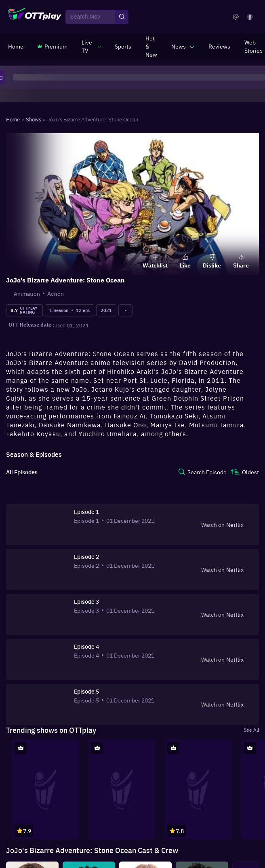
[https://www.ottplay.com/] (16, 46)
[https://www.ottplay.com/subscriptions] (53, 46)
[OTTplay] (35, 17)
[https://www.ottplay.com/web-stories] (253, 46)
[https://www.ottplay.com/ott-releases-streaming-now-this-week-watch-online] (151, 46)
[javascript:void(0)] (91, 46)
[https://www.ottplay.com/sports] (123, 46)
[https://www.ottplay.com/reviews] (219, 46)
